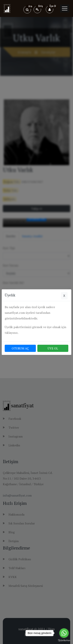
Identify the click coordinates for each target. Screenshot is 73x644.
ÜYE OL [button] (53, 348)
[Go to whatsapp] (64, 633)
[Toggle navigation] (65, 8)
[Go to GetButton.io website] (64, 640)
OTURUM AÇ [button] (20, 348)
